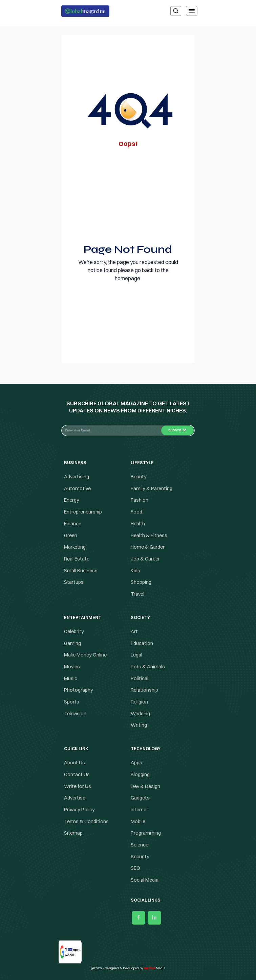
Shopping (141, 582)
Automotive (77, 488)
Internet (140, 810)
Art (134, 631)
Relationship (144, 690)
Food (136, 512)
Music (71, 678)
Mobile (138, 821)
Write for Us (78, 786)
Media (155, 968)
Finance (73, 524)
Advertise (75, 798)
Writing (139, 725)
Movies (72, 667)
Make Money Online (85, 655)
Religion (139, 702)
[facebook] (138, 918)
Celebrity (74, 631)
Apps (136, 763)
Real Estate (77, 559)
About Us (74, 763)
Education (142, 643)
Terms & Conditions (87, 821)
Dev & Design (145, 786)
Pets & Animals (148, 667)
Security (140, 857)
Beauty (139, 477)
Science (140, 845)
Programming (146, 833)
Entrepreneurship (83, 512)
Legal (136, 655)
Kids (135, 571)
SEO (135, 868)
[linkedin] (154, 918)
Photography (79, 690)
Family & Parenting (152, 488)
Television (75, 714)
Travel (137, 594)
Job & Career (145, 559)
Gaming (72, 643)
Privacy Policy (79, 810)
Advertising (77, 477)
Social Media (145, 880)
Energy (72, 500)
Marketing (75, 547)
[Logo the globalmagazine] (85, 11)
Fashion (140, 500)
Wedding (140, 714)
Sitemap (73, 833)
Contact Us (77, 774)
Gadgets (140, 798)
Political (140, 678)
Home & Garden (148, 547)
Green (71, 535)
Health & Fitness (149, 535)
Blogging (140, 774)
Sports (72, 702)
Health (138, 524)
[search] (176, 11)
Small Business (81, 571)
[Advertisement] (128, 194)
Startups (74, 582)
